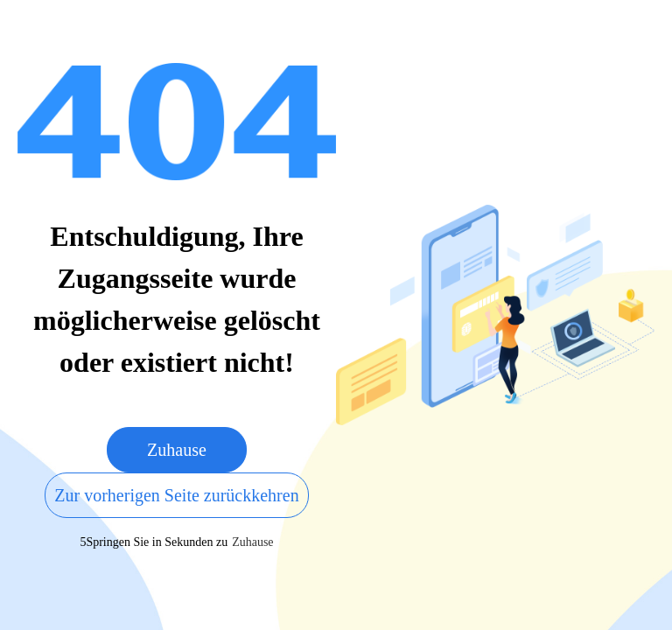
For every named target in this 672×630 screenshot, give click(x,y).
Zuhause (177, 450)
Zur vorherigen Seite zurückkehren (176, 495)
